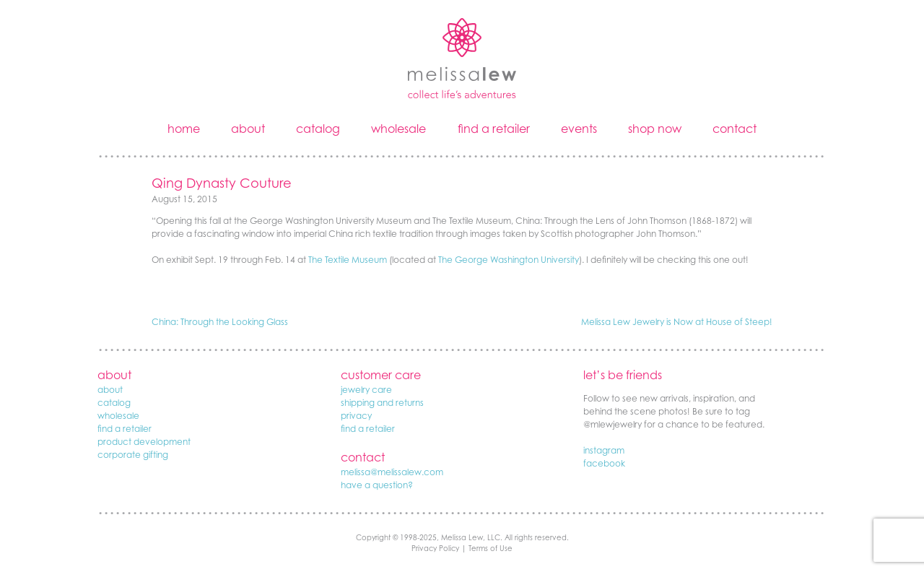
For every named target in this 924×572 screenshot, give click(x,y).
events (579, 129)
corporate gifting (133, 455)
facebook (604, 463)
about (248, 129)
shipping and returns (382, 403)
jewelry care (366, 390)
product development (144, 442)
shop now (655, 129)
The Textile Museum (348, 260)
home (184, 129)
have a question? (377, 485)
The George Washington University (509, 260)
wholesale (398, 129)
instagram (604, 450)
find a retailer (494, 129)
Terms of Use (491, 548)
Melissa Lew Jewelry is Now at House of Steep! (677, 322)
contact (735, 129)
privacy (356, 416)
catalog (318, 129)
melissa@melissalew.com (392, 472)
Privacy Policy (435, 548)
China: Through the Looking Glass (220, 322)
